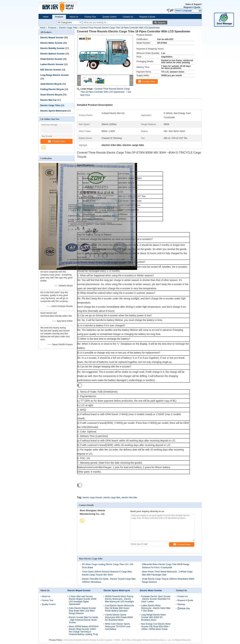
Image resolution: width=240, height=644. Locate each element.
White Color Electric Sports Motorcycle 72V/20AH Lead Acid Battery (118, 627)
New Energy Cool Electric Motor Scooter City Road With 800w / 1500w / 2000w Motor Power (156, 627)
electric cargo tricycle (92, 498)
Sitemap (181, 604)
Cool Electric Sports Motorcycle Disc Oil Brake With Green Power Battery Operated (119, 608)
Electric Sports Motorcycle (54, 111)
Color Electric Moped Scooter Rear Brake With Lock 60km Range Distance (82, 611)
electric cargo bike (112, 498)
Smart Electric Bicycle (51, 95)
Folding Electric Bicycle (52, 89)
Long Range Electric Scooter (55, 75)
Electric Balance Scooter (53, 54)
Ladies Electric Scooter (52, 64)
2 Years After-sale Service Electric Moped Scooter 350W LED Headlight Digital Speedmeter (83, 600)
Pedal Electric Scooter (51, 59)
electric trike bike (129, 498)
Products (59, 17)
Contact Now (56, 141)
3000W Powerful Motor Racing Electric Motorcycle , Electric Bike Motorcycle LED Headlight (119, 599)
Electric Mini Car (49, 100)
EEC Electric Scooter (51, 70)
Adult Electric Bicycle (51, 84)
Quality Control (109, 17)
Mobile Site (184, 609)
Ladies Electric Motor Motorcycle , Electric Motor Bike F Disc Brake (156, 608)
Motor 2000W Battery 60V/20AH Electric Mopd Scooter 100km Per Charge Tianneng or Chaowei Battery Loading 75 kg (84, 630)
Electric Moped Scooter (52, 38)
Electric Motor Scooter (52, 43)
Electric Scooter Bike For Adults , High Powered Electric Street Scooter (83, 620)
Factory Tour (90, 17)
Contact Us (128, 17)
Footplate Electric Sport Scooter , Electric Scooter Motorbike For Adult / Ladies (156, 599)
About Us (74, 17)
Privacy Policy (55, 640)
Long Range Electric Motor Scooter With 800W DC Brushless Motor (154, 617)
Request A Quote (192, 7)
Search (161, 23)
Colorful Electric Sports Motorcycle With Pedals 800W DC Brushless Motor (119, 617)
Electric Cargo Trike (68, 28)
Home (46, 17)
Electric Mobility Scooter (53, 48)
